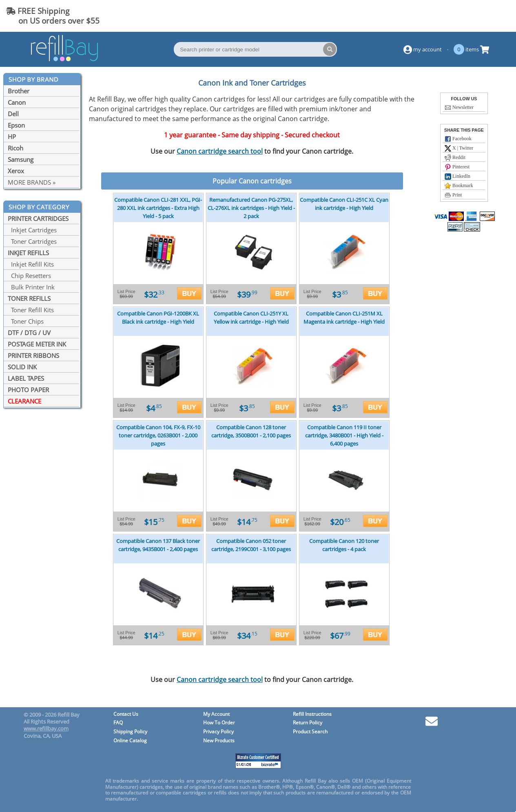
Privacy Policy (218, 732)
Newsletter (459, 108)
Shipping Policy (130, 732)
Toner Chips (26, 321)
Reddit (455, 158)
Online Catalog (130, 741)
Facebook (458, 139)
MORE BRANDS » (32, 182)
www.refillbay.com (46, 728)
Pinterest (457, 167)
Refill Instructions (312, 714)
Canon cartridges (265, 181)
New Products (219, 741)
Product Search (310, 732)
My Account (216, 714)
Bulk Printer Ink (31, 287)
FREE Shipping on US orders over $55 (53, 16)
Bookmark (459, 186)
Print (453, 195)
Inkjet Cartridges (32, 230)
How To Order (219, 723)
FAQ (118, 723)
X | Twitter (459, 148)
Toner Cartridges (32, 241)
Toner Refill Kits (31, 310)
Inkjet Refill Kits (31, 264)
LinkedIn (457, 177)
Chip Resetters (29, 276)
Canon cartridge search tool (220, 151)
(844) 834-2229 (477, 16)
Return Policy (308, 723)
